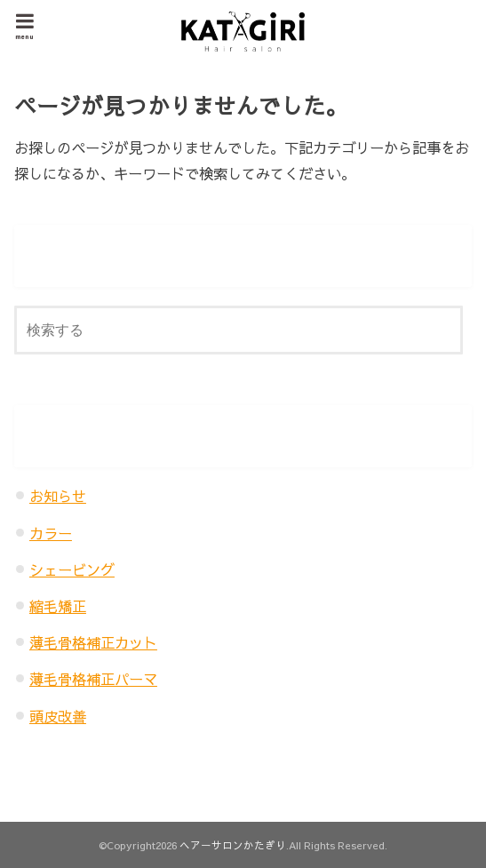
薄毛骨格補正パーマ (93, 679)
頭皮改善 (58, 716)
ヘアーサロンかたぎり (233, 845)
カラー (51, 533)
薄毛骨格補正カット (93, 642)
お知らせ (58, 496)
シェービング (72, 569)
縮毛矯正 (58, 606)
